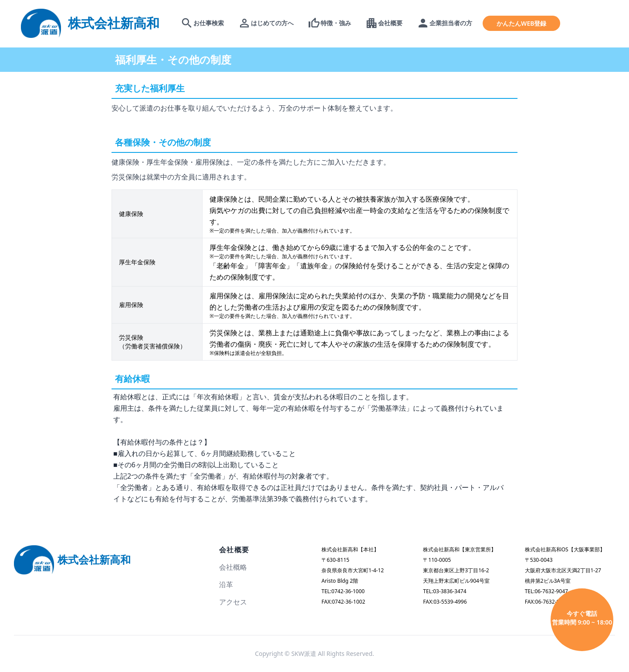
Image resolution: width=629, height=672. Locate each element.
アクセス (233, 602)
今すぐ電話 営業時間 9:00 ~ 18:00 (582, 618)
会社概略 (233, 567)
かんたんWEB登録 (521, 23)
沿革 (226, 584)
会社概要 (234, 550)
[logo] (90, 23)
